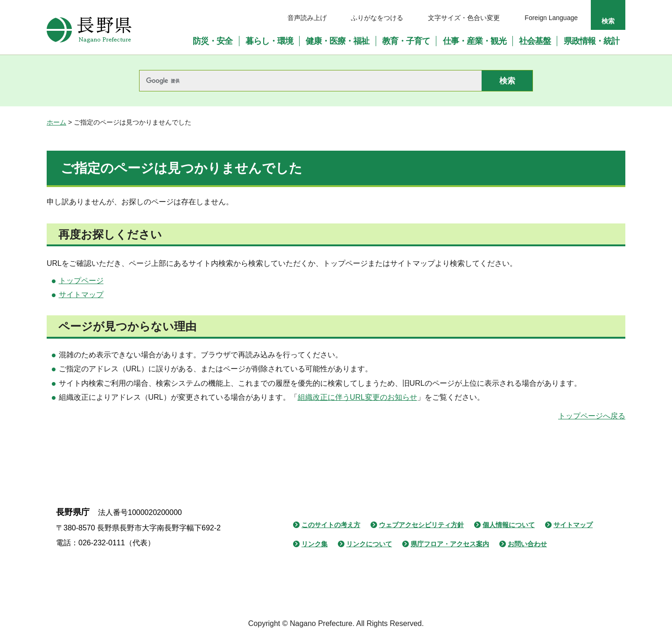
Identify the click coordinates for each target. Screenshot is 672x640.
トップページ (81, 281)
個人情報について (509, 525)
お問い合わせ (527, 544)
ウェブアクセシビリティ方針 (421, 525)
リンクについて (369, 544)
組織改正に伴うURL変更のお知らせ (357, 397)
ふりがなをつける (377, 18)
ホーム (56, 122)
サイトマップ (81, 295)
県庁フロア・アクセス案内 (450, 544)
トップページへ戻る (592, 416)
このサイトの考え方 (331, 525)
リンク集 (315, 544)
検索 (608, 21)
